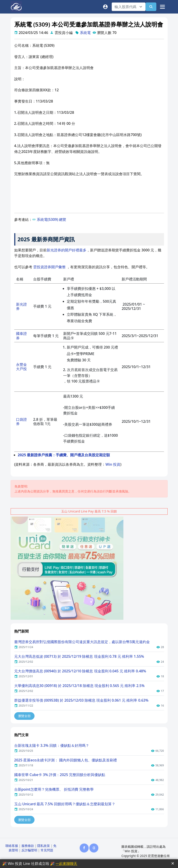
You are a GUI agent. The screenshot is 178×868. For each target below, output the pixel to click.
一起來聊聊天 (66, 864)
